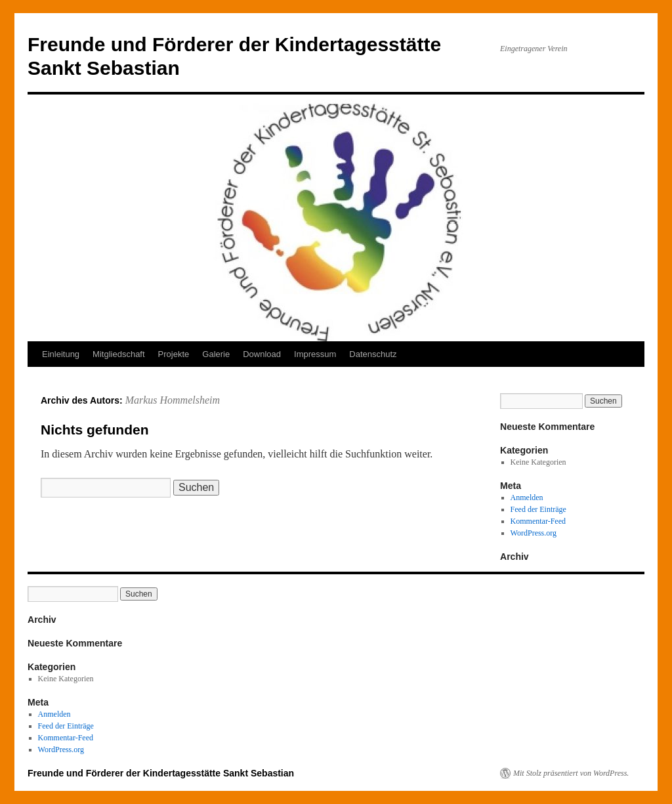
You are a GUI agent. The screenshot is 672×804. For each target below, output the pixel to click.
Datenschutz (373, 354)
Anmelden (527, 497)
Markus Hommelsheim (173, 400)
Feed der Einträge (538, 509)
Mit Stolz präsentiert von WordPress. (571, 773)
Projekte (174, 354)
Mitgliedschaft (118, 354)
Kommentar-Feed (538, 521)
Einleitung (61, 354)
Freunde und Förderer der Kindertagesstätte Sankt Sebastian (161, 773)
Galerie (216, 354)
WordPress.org (534, 533)
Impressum (315, 354)
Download (262, 354)
